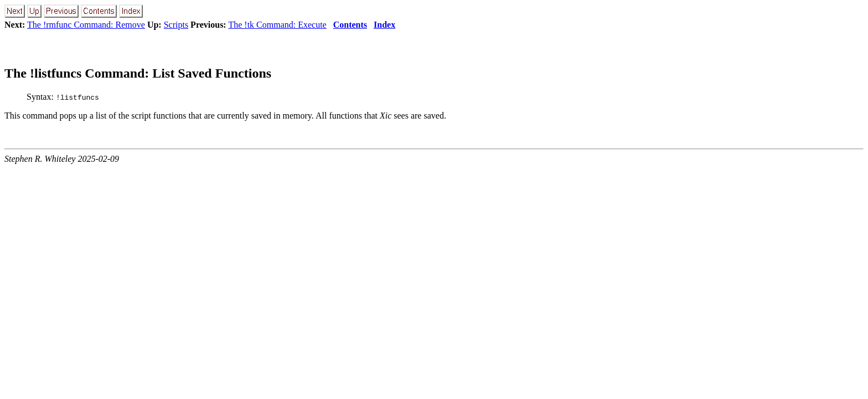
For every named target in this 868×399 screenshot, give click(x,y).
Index (384, 25)
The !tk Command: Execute (277, 25)
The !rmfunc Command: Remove (86, 25)
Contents (350, 25)
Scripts (176, 25)
